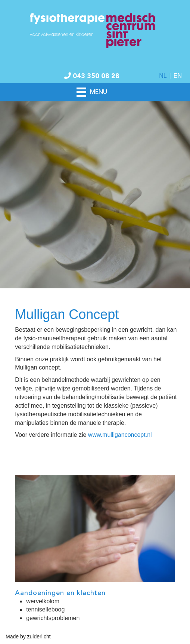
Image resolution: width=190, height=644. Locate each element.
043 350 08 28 (92, 76)
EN (178, 76)
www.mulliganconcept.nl (120, 435)
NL (163, 76)
